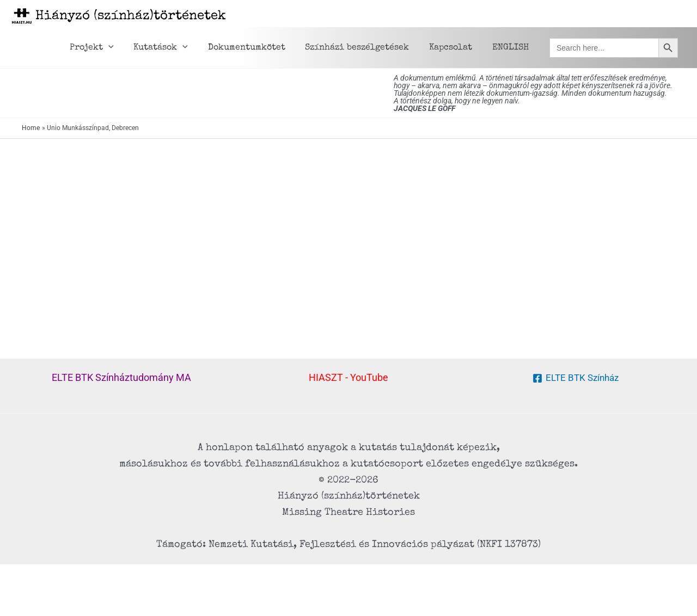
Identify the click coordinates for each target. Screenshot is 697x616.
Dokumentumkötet (255, 48)
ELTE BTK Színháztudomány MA (121, 377)
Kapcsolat (454, 48)
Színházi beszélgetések (363, 48)
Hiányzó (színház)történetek (131, 16)
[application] (123, 48)
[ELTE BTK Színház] (575, 378)
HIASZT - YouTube (348, 377)
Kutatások (172, 48)
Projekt (106, 48)
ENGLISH (512, 48)
